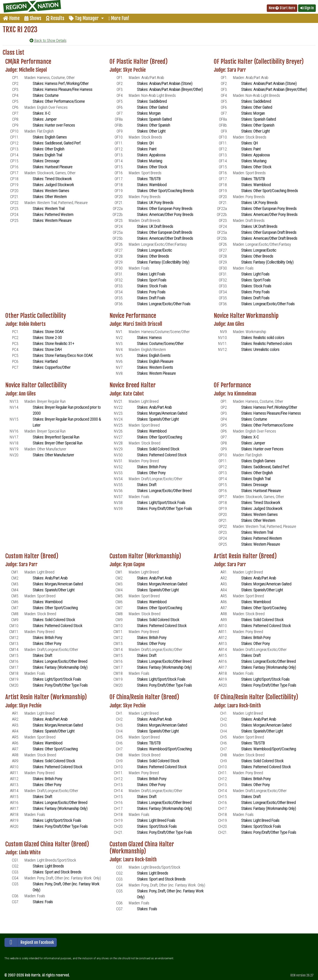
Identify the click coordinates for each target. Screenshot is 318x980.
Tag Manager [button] (84, 18)
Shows (33, 18)
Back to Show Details (48, 40)
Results (55, 18)
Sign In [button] (307, 8)
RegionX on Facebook (29, 942)
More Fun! (119, 18)
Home (11, 18)
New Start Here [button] (282, 8)
